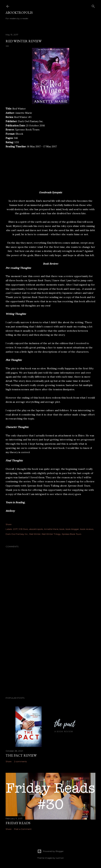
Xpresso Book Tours (71, 534)
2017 (15, 529)
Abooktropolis (19, 13)
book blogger (72, 529)
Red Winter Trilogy (51, 534)
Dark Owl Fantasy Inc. (17, 534)
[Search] (93, 6)
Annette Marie (51, 529)
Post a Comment (23, 829)
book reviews (87, 529)
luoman (60, 858)
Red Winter (35, 534)
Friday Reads (18, 823)
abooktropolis (36, 529)
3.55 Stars (23, 529)
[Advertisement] (50, 663)
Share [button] (9, 524)
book (62, 529)
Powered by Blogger (50, 851)
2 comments (20, 761)
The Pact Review (21, 755)
